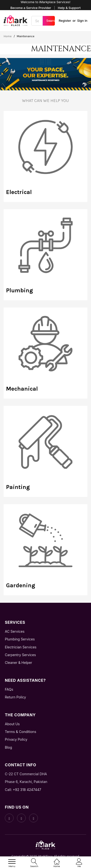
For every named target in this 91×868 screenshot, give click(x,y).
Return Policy (15, 697)
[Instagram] (21, 818)
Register (65, 21)
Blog (8, 747)
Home (8, 36)
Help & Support (69, 8)
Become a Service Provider (31, 8)
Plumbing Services (20, 639)
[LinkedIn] (33, 818)
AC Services (15, 631)
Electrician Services (21, 647)
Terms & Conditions (21, 732)
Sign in (82, 21)
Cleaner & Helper (18, 663)
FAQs (9, 689)
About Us (12, 724)
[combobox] (37, 21)
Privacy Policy (16, 739)
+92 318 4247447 (27, 790)
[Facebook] (9, 818)
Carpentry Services (20, 655)
